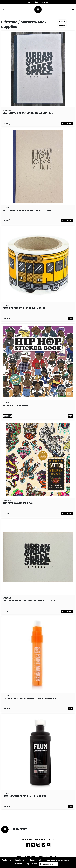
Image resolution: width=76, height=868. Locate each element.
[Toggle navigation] (73, 9)
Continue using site (48, 864)
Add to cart (67, 123)
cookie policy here (30, 864)
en (30, 2)
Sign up (45, 2)
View (70, 318)
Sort (61, 22)
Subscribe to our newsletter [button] (38, 840)
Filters (62, 25)
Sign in (37, 2)
